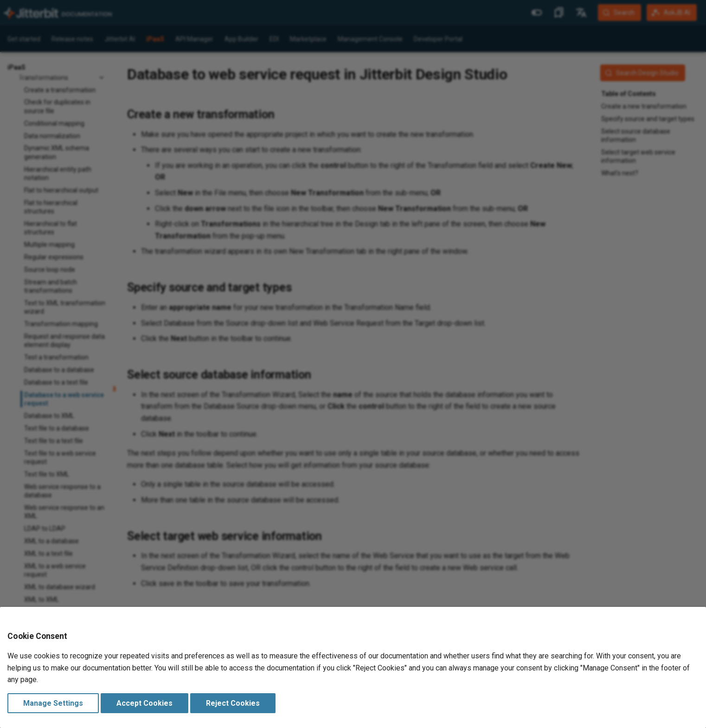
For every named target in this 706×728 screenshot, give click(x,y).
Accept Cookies (144, 703)
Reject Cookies (233, 703)
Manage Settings (53, 703)
